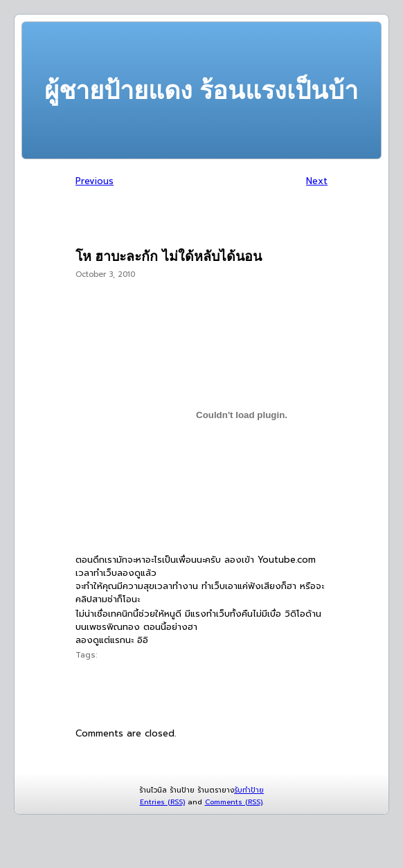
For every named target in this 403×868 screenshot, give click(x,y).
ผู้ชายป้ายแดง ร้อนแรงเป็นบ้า (201, 90)
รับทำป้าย (249, 790)
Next (317, 181)
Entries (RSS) (162, 802)
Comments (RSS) (234, 802)
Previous (95, 181)
